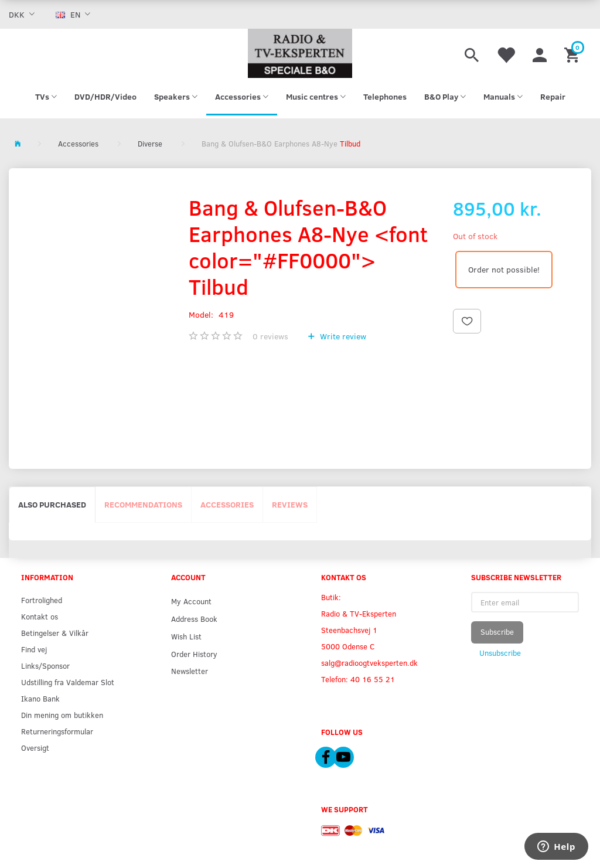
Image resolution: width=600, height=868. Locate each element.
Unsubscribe (500, 653)
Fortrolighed (42, 600)
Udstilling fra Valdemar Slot (68, 682)
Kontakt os (40, 616)
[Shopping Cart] (573, 53)
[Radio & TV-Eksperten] (300, 53)
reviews (270, 336)
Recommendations (143, 504)
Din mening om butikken (62, 715)
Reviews (290, 504)
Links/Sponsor (45, 666)
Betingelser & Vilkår (55, 633)
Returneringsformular (57, 731)
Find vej (34, 649)
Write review (342, 336)
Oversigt (35, 748)
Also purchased (52, 504)
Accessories (227, 504)
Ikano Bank (40, 698)
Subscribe (497, 632)
